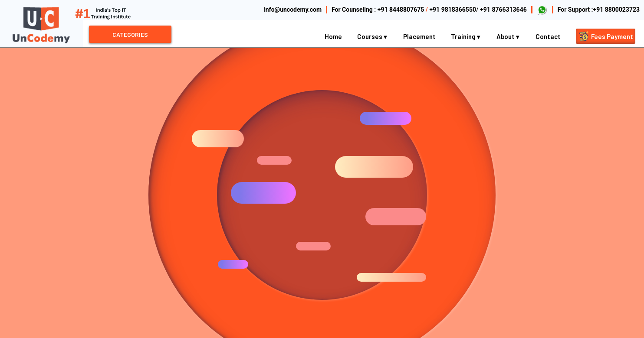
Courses (373, 36)
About (508, 36)
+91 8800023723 (617, 10)
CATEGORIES (130, 34)
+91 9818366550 (453, 10)
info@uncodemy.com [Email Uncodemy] (293, 10)
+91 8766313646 (503, 10)
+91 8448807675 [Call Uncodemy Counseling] (401, 10)
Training (466, 36)
